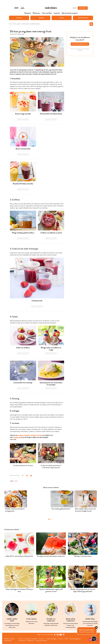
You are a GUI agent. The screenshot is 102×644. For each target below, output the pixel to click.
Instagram (27, 435)
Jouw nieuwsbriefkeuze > (80, 44)
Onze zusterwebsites (43, 641)
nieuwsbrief (17, 437)
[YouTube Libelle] (61, 635)
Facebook (20, 435)
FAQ (68, 639)
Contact (62, 639)
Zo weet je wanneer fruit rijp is (23, 465)
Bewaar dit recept (23, 119)
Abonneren (23, 641)
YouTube (39, 435)
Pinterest (33, 435)
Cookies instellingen (52, 639)
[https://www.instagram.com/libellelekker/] (58, 635)
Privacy (22, 639)
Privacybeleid (80, 50)
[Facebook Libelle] (55, 635)
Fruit (16, 481)
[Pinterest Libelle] (64, 635)
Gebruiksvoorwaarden (32, 639)
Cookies (42, 639)
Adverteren (31, 641)
